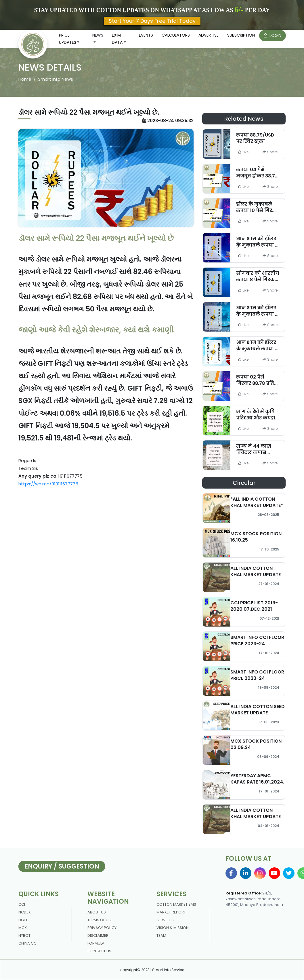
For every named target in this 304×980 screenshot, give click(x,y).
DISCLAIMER (98, 935)
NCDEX (25, 912)
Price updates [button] (68, 39)
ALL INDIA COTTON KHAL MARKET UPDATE (256, 571)
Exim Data (117, 39)
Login (273, 35)
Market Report (171, 912)
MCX (23, 928)
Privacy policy (102, 928)
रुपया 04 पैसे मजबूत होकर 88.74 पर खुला (257, 176)
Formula (96, 943)
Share (270, 152)
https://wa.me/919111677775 (48, 484)
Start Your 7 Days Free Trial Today (152, 21)
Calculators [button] (176, 35)
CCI (22, 904)
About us (97, 912)
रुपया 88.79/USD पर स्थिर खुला (255, 138)
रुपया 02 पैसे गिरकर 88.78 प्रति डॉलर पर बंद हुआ (255, 383)
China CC (27, 943)
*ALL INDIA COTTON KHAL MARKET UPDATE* (257, 502)
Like (243, 152)
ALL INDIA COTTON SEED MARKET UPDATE (258, 710)
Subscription (241, 35)
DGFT (23, 920)
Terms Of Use (100, 920)
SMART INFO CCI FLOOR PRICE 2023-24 (257, 640)
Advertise (209, 35)
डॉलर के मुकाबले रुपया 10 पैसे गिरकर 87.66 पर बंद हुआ (258, 210)
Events (146, 35)
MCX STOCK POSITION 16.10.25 (256, 537)
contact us (99, 951)
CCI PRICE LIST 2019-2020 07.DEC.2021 (254, 606)
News (98, 35)
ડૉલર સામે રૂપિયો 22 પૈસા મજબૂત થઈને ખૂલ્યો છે (96, 238)
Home (25, 79)
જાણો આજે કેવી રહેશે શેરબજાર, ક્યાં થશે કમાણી (96, 330)
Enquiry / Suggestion (62, 866)
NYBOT (24, 935)
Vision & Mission (173, 928)
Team (161, 935)
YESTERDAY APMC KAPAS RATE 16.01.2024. (257, 779)
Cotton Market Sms (176, 904)
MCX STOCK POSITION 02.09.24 (256, 744)
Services (165, 920)
